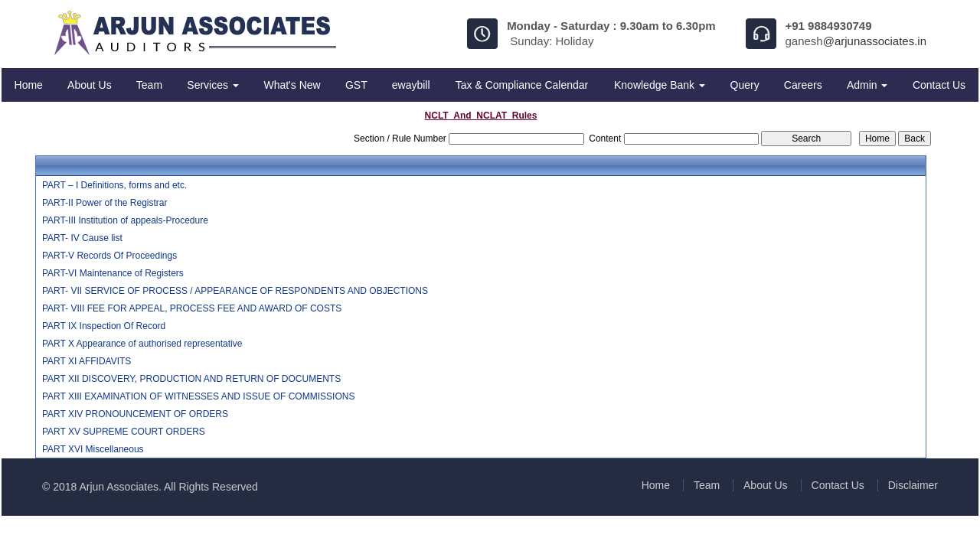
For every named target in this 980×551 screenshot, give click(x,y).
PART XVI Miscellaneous (93, 449)
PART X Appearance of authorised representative (142, 344)
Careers (803, 85)
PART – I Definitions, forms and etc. (114, 185)
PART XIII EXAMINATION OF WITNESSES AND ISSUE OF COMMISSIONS (199, 396)
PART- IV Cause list (82, 238)
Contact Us (939, 85)
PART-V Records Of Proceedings (109, 256)
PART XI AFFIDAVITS (87, 361)
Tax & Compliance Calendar (522, 85)
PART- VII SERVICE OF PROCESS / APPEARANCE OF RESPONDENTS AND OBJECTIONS (235, 291)
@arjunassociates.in (875, 41)
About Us (90, 85)
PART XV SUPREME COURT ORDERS (124, 432)
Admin (867, 85)
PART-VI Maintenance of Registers (113, 273)
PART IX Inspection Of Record (104, 326)
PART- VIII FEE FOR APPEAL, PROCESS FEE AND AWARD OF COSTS (192, 308)
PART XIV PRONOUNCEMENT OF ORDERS (135, 414)
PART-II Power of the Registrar (105, 203)
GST (356, 85)
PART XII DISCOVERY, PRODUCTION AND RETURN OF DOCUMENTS (191, 379)
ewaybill (411, 85)
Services (213, 85)
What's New (292, 85)
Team (149, 85)
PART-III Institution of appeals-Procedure (125, 220)
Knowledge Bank (660, 85)
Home (29, 85)
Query (745, 85)
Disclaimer (913, 485)
